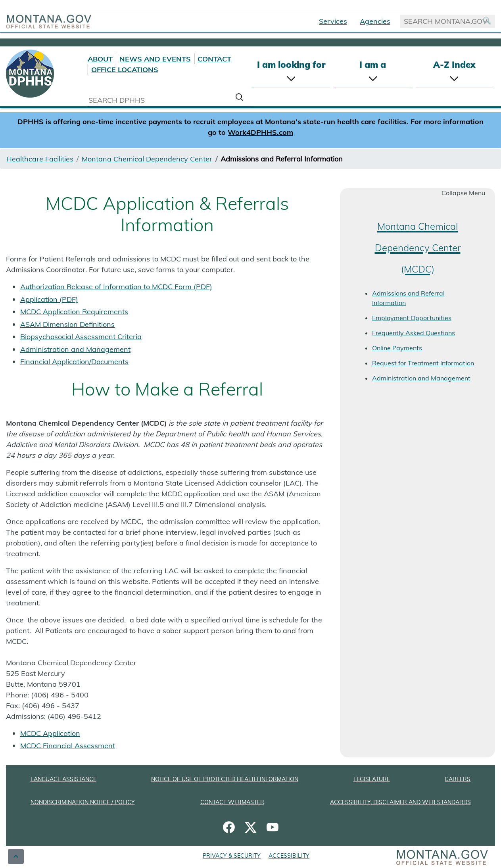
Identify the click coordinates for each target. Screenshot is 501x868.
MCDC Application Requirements (74, 312)
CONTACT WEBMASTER (232, 802)
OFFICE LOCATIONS (125, 70)
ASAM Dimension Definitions (67, 324)
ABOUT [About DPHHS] (100, 59)
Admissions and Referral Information (408, 298)
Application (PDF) (49, 299)
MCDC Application (50, 733)
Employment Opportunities (412, 318)
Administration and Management (75, 349)
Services (333, 21)
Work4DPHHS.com (260, 132)
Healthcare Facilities (40, 159)
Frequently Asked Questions (414, 333)
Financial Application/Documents (74, 362)
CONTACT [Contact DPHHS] (214, 59)
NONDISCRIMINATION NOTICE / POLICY (83, 802)
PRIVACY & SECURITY (232, 856)
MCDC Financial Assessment (68, 746)
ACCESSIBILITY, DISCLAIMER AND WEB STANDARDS (400, 802)
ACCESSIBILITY (289, 856)
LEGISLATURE (372, 779)
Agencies (375, 21)
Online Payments (397, 348)
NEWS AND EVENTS (155, 59)
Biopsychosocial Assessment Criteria (81, 337)
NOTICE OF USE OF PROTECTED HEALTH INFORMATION (225, 779)
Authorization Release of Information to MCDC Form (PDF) (116, 287)
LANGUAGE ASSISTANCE (63, 779)
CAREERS (458, 779)
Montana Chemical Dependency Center (147, 159)
